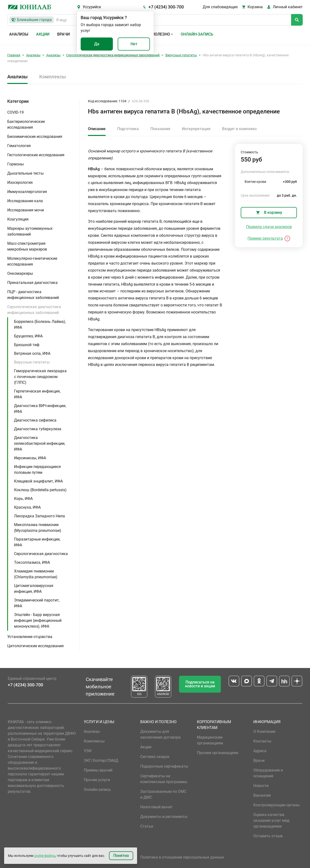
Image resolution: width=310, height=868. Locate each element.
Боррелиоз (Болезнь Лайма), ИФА (40, 324)
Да (97, 44)
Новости (261, 786)
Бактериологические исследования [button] (26, 124)
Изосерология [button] (20, 182)
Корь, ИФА (23, 499)
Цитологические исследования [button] (35, 646)
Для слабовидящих (220, 7)
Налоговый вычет (156, 807)
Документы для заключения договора (160, 734)
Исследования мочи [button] (26, 210)
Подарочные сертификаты (164, 766)
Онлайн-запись (197, 34)
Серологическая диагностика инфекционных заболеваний (113, 55)
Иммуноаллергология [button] (27, 192)
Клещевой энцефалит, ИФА (38, 481)
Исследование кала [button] (25, 201)
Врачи (63, 34)
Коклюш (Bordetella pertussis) (40, 490)
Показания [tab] (160, 129)
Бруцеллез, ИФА (28, 336)
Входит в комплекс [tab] (240, 129)
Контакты (262, 741)
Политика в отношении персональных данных (182, 857)
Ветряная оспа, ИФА (32, 353)
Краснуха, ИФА (27, 507)
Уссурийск (92, 7)
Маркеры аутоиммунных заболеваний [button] (30, 231)
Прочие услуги (97, 780)
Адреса (260, 751)
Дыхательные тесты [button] (25, 173)
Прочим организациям (218, 753)
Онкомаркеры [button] (20, 273)
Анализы (19, 34)
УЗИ (88, 751)
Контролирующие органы (276, 805)
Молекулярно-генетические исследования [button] (32, 261)
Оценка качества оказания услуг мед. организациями (272, 820)
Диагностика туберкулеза (38, 429)
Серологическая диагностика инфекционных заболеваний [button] (34, 310)
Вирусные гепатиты (181, 55)
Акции (43, 34)
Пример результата (265, 238)
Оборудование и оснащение (268, 773)
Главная (14, 55)
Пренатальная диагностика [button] (32, 283)
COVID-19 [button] (15, 112)
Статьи (147, 826)
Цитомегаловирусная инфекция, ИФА (34, 589)
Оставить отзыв (268, 836)
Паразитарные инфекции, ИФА (37, 542)
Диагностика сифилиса (35, 420)
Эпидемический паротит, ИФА (37, 603)
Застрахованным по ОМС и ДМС (163, 794)
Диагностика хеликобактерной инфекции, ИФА (40, 443)
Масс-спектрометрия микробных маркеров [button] (27, 246)
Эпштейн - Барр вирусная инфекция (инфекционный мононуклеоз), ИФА (38, 620)
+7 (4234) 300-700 (166, 7)
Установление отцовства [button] (30, 637)
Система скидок (155, 757)
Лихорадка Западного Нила (39, 516)
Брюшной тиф (27, 345)
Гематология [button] (19, 146)
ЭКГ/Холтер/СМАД (101, 760)
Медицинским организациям (210, 740)
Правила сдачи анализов (269, 227)
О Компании (264, 731)
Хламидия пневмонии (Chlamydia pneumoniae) (36, 574)
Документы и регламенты (164, 817)
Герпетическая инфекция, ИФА (37, 394)
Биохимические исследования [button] (35, 137)
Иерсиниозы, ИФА (30, 458)
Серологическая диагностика (41, 554)
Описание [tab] (97, 129)
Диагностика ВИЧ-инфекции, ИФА (40, 409)
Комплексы (53, 77)
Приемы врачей (98, 770)
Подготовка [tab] (128, 129)
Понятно (121, 856)
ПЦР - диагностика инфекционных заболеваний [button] (33, 295)
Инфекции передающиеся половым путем (37, 470)
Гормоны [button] (15, 164)
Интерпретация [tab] (196, 129)
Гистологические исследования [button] (36, 155)
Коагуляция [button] (18, 219)
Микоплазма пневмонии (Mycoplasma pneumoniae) (38, 528)
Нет (134, 44)
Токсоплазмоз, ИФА (32, 562)
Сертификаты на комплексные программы (164, 779)
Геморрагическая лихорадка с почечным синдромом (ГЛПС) (40, 377)
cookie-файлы (45, 856)
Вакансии (262, 795)
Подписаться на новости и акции (200, 684)
